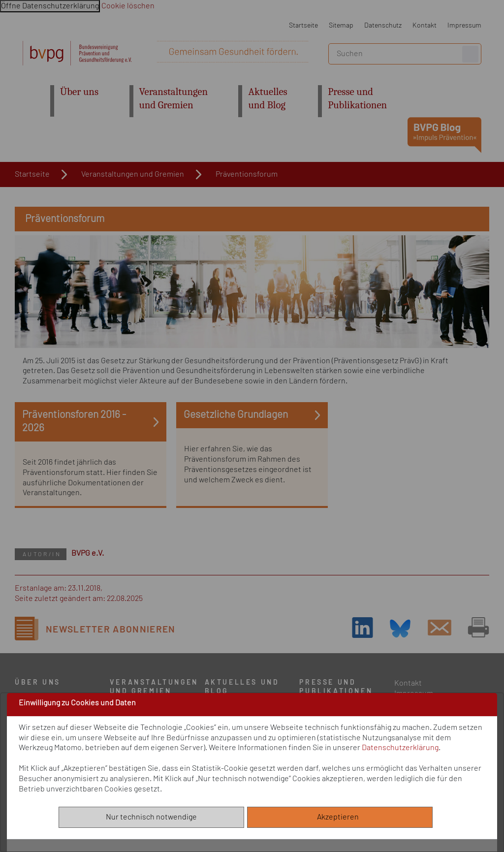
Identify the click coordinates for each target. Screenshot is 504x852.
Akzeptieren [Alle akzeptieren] (340, 817)
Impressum (464, 25)
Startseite (303, 25)
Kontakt (425, 25)
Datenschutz (383, 25)
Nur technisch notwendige (151, 817)
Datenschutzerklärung (400, 748)
